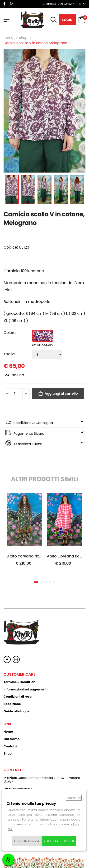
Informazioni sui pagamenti (26, 689)
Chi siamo (12, 739)
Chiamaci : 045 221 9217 (58, 4)
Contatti (10, 746)
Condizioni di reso (18, 697)
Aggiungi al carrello (61, 393)
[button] (36, 582)
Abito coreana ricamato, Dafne (36, 556)
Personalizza (27, 841)
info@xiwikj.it (23, 789)
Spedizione (12, 704)
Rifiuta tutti (74, 798)
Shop (8, 753)
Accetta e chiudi (59, 841)
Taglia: (9, 354)
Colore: (10, 333)
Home (8, 732)
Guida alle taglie (16, 711)
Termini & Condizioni (20, 682)
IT (80, 4)
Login (67, 20)
